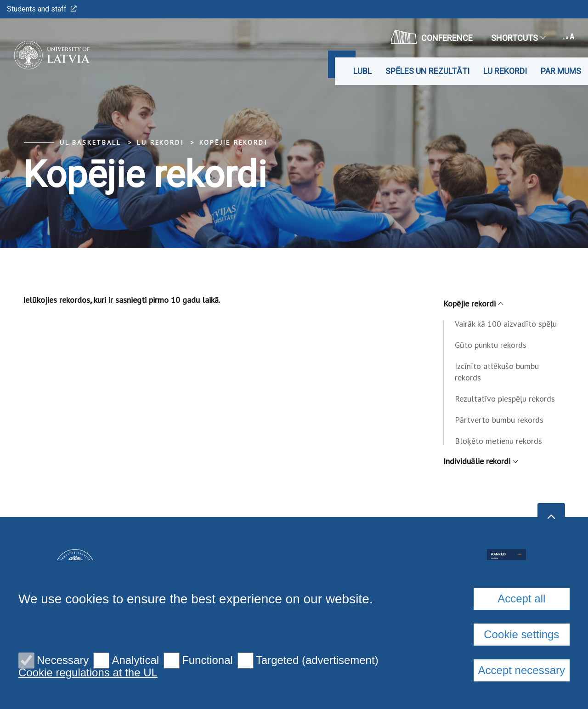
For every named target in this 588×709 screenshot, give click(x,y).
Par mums (561, 71)
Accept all (521, 598)
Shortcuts (518, 38)
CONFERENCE (432, 37)
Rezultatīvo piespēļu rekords (505, 399)
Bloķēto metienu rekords (498, 441)
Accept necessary (522, 670)
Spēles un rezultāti (427, 71)
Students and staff (42, 9)
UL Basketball (90, 142)
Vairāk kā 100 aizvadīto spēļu (506, 324)
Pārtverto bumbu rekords (499, 420)
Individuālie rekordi (480, 461)
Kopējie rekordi (233, 142)
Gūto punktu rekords (491, 345)
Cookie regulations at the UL (88, 673)
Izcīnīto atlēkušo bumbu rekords (497, 372)
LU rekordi (505, 71)
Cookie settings (521, 634)
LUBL (362, 71)
